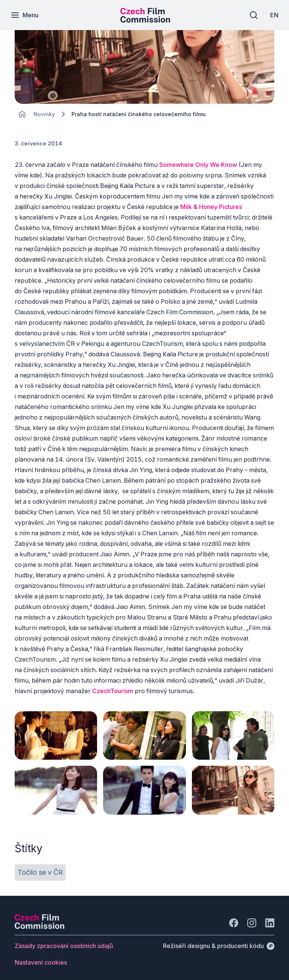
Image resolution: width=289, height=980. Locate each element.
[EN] (274, 15)
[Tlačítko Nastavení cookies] (41, 957)
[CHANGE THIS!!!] (22, 114)
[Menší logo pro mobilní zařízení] (145, 20)
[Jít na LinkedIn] (270, 918)
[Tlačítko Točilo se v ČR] (40, 868)
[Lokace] (44, 114)
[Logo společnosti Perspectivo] (40, 922)
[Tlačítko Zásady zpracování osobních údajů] (64, 941)
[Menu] (25, 15)
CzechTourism (113, 691)
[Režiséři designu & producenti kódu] (219, 941)
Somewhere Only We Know (199, 165)
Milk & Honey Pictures (211, 207)
